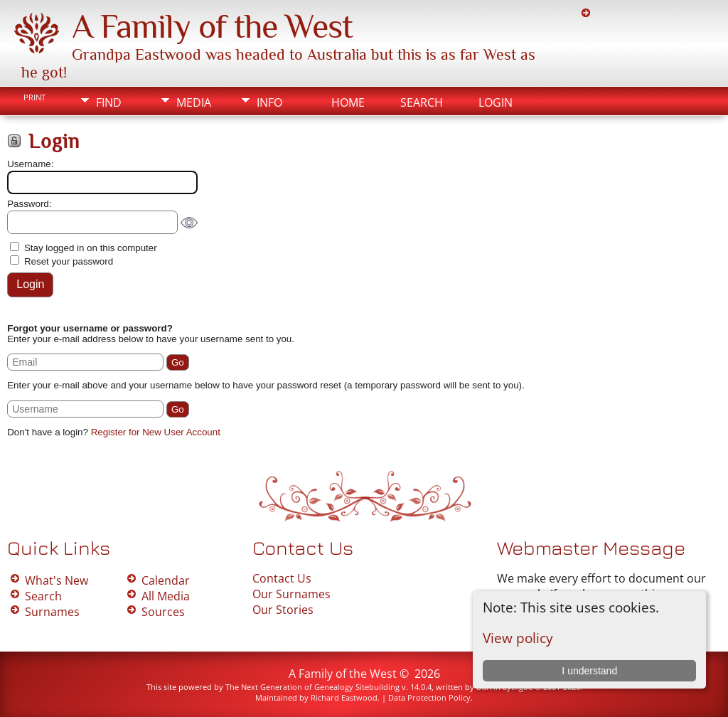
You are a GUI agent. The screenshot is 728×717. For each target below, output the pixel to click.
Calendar (166, 580)
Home (348, 102)
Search (422, 102)
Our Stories (283, 610)
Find (109, 102)
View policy (518, 638)
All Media (166, 596)
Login (496, 102)
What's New (57, 580)
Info (269, 102)
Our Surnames (291, 594)
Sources (163, 612)
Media (194, 102)
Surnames (52, 612)
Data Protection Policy (429, 697)
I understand (589, 671)
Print (34, 97)
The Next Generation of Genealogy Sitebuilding (312, 687)
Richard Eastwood (344, 697)
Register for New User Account (156, 432)
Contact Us (282, 578)
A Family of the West (212, 26)
